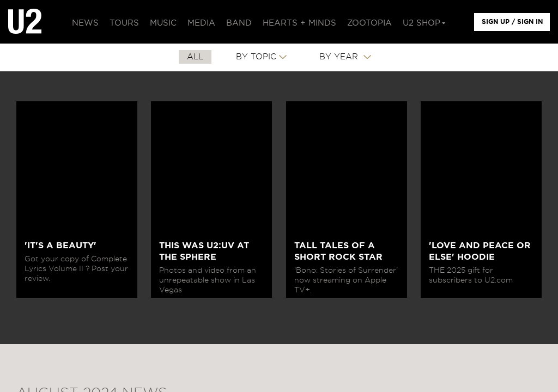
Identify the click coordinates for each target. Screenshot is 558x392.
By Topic (256, 57)
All (195, 57)
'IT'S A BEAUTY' (60, 246)
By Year (340, 57)
